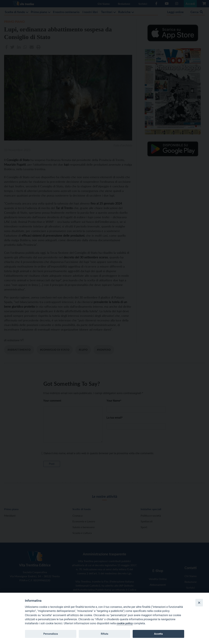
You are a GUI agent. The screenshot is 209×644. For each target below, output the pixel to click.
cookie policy (125, 623)
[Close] (199, 603)
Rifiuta (104, 634)
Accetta (158, 634)
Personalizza (51, 634)
